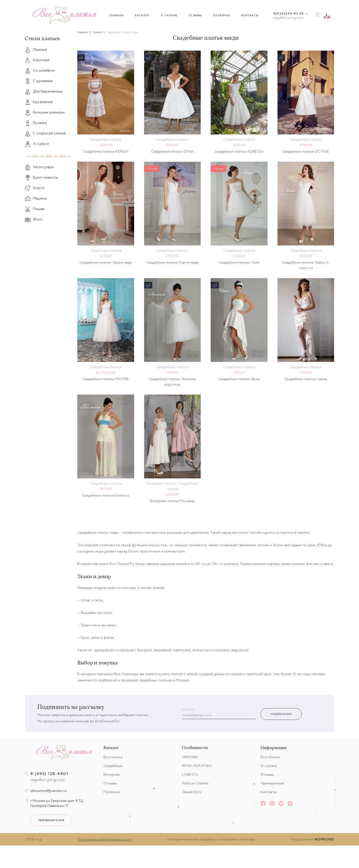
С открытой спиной (45, 133)
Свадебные (113, 766)
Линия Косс (192, 792)
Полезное (221, 15)
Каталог (142, 15)
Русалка (36, 123)
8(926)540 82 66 (289, 13)
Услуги (35, 188)
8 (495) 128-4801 (49, 774)
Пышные (36, 49)
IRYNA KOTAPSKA (197, 766)
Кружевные (39, 102)
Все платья (113, 757)
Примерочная (272, 783)
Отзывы (195, 15)
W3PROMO (324, 839)
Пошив (35, 209)
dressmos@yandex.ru (49, 791)
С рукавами (39, 81)
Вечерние (112, 774)
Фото (34, 219)
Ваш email (188, 710)
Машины (36, 198)
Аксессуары (39, 167)
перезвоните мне (51, 820)
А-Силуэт (37, 144)
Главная (116, 15)
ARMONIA (190, 757)
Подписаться (281, 714)
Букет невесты (42, 177)
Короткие (37, 60)
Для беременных (44, 91)
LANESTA (190, 774)
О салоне (169, 15)
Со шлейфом (40, 70)
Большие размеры (45, 112)
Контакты (250, 15)
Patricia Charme (195, 783)
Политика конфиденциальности (104, 839)
